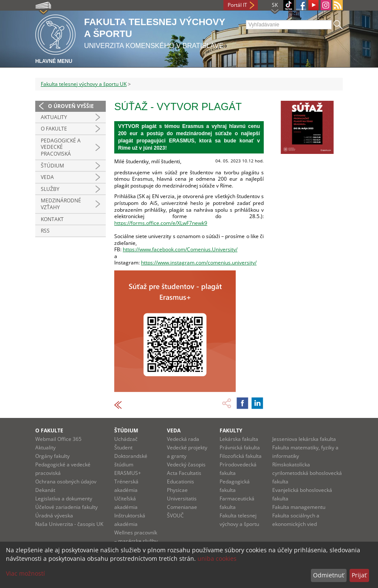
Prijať (359, 575)
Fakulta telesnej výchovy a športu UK (84, 84)
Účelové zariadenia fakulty (66, 507)
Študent (123, 447)
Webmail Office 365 (58, 439)
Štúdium (52, 166)
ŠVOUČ (175, 516)
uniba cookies (217, 558)
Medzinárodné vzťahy (61, 204)
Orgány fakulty (52, 456)
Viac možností (25, 573)
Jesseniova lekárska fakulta (304, 439)
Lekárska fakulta (239, 439)
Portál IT (237, 5)
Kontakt (52, 219)
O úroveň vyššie (71, 106)
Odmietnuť (329, 575)
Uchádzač (126, 439)
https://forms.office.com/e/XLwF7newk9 (161, 223)
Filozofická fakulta (241, 456)
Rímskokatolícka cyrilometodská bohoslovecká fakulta (307, 473)
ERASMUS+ (128, 473)
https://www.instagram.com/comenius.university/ (199, 263)
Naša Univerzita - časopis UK (69, 524)
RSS (45, 231)
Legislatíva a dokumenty (64, 499)
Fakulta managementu (299, 507)
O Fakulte (54, 129)
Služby (50, 189)
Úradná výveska (54, 516)
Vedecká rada (183, 439)
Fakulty (231, 430)
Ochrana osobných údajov (66, 481)
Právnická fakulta (240, 447)
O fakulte (49, 430)
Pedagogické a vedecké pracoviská (61, 147)
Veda (47, 177)
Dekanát (45, 490)
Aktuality (54, 117)
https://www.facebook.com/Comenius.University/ (180, 249)
